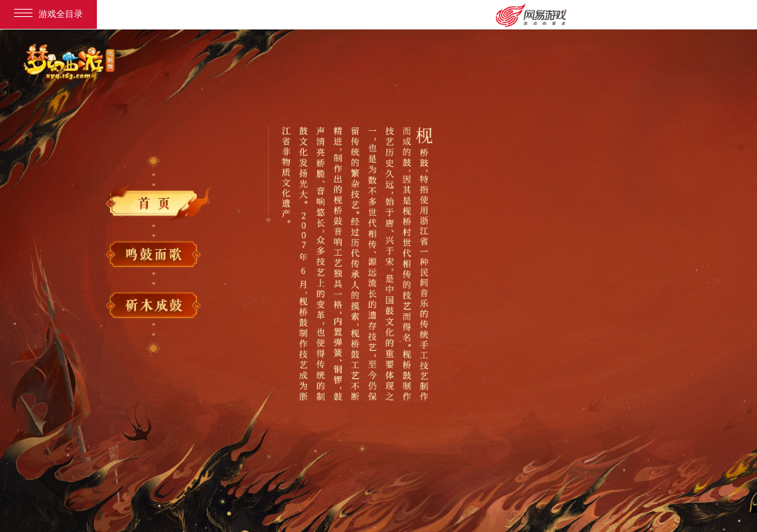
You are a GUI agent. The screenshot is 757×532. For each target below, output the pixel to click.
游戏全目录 (48, 14)
